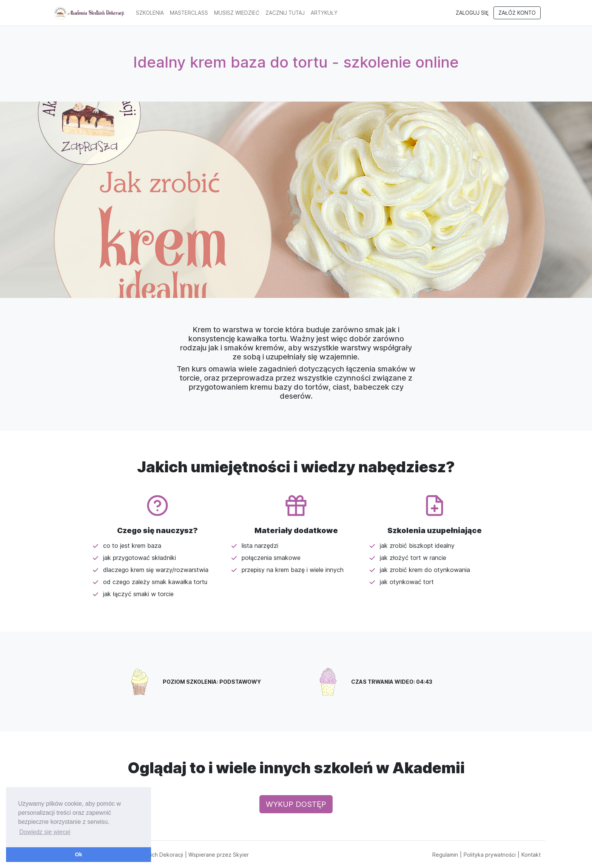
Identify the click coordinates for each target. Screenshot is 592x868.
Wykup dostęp (296, 804)
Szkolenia (150, 13)
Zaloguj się (472, 13)
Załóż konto (517, 13)
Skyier (241, 855)
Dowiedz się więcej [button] (45, 832)
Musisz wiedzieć (237, 13)
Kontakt (531, 855)
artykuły (324, 13)
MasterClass (189, 13)
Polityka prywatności (490, 855)
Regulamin (445, 855)
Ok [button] (78, 854)
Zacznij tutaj (285, 13)
